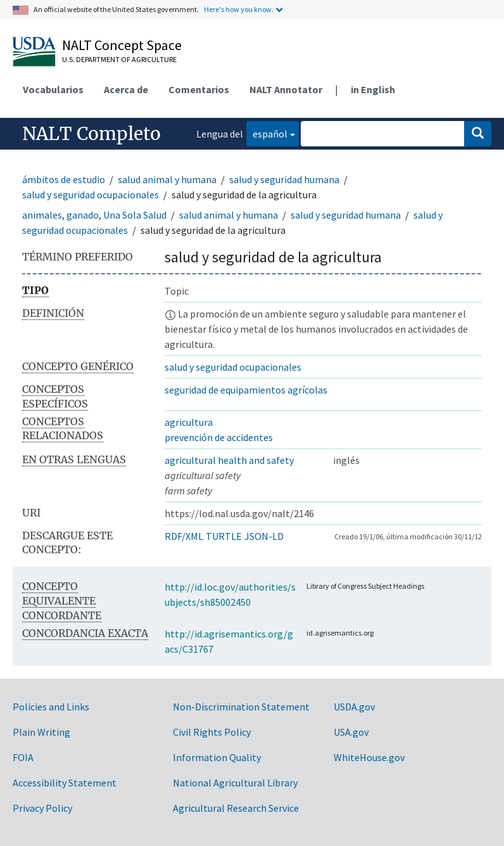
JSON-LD (264, 536)
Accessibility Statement (65, 783)
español (267, 133)
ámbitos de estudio (64, 179)
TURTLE (224, 536)
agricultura (189, 422)
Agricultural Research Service (236, 808)
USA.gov (351, 732)
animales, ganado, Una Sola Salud (94, 215)
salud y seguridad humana (284, 179)
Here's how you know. (239, 9)
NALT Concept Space (122, 45)
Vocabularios (53, 89)
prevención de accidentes (219, 437)
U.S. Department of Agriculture (119, 59)
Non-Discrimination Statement (241, 707)
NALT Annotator (286, 89)
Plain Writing (41, 732)
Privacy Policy (42, 808)
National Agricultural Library (235, 783)
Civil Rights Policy (212, 732)
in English (373, 89)
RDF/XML (184, 536)
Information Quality (217, 757)
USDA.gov (354, 707)
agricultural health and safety (229, 460)
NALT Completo (91, 134)
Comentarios (199, 89)
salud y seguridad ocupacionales (91, 195)
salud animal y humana (167, 179)
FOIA (23, 757)
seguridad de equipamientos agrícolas (246, 390)
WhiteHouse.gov (369, 757)
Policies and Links (51, 707)
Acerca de (126, 89)
